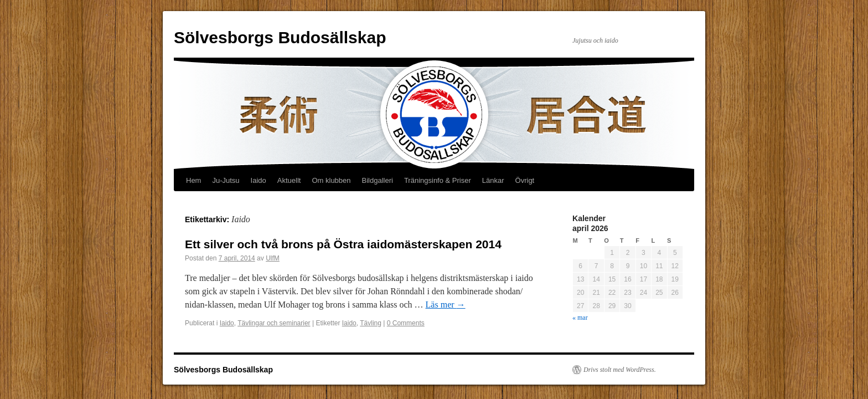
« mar (580, 318)
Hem (193, 180)
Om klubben (331, 180)
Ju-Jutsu (226, 180)
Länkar (493, 180)
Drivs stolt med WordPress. (620, 370)
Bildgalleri (378, 180)
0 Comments (406, 323)
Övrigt (525, 180)
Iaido (259, 180)
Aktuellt (289, 180)
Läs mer (446, 305)
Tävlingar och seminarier (274, 323)
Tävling (371, 323)
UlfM (273, 258)
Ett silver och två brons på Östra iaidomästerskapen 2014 (343, 244)
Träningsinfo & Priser (438, 180)
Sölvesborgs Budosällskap (280, 37)
